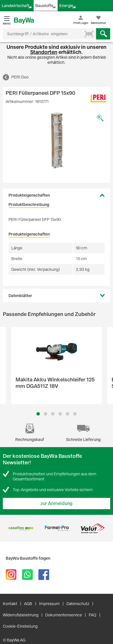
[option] (56, 140)
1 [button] (38, 414)
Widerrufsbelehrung (21, 615)
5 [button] (68, 414)
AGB (28, 604)
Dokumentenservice (64, 615)
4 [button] (60, 414)
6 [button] (75, 414)
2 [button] (45, 414)
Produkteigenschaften (29, 195)
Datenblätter (20, 296)
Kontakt (10, 604)
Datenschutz (78, 604)
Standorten (44, 52)
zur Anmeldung (56, 503)
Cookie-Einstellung (20, 626)
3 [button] (53, 414)
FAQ (93, 615)
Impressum (49, 604)
